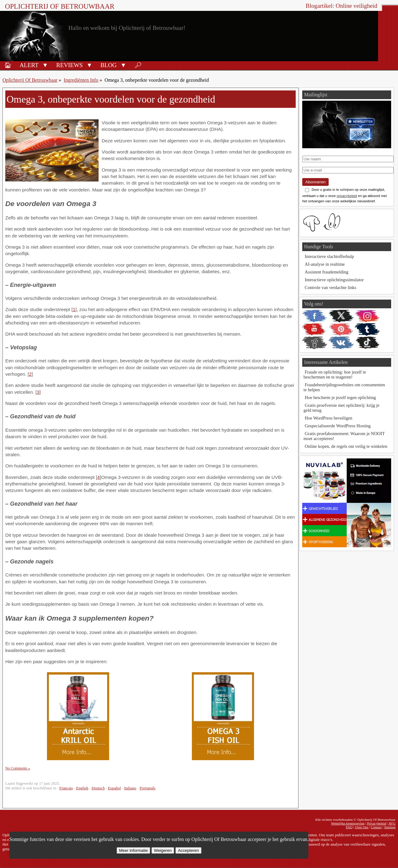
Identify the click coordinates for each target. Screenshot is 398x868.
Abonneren (315, 182)
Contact (376, 827)
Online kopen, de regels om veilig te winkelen (346, 446)
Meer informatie (134, 850)
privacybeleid (347, 196)
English (82, 788)
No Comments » (18, 768)
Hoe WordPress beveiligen (329, 418)
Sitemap (390, 827)
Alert (29, 65)
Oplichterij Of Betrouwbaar (60, 6)
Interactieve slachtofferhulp (329, 256)
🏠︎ (8, 65)
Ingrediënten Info (81, 80)
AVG (392, 823)
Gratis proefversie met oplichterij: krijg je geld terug (341, 408)
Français (66, 788)
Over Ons (362, 827)
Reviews (69, 65)
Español (114, 788)
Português (148, 788)
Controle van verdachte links (331, 287)
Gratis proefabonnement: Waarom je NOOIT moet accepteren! (344, 436)
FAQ (349, 827)
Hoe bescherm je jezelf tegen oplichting (340, 397)
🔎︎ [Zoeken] (138, 65)
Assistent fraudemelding (326, 272)
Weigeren (163, 850)
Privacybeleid (377, 823)
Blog (109, 65)
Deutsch (98, 788)
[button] (45, 65)
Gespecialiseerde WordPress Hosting (338, 426)
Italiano (130, 788)
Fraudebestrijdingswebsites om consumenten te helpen (344, 387)
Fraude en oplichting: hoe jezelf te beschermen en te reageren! (335, 374)
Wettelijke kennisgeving (348, 823)
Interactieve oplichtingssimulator (334, 280)
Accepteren (188, 850)
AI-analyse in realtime (325, 264)
